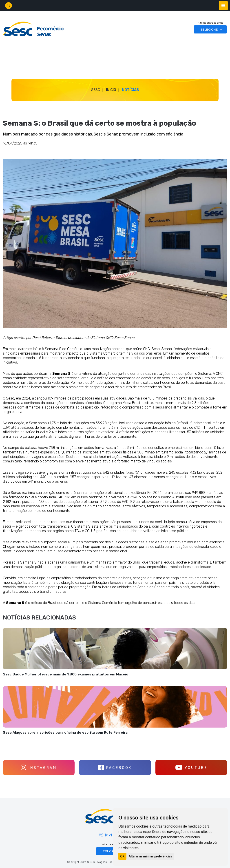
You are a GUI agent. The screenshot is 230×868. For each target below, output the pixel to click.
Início (111, 90)
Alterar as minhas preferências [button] (150, 856)
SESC (96, 90)
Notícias (130, 90)
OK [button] (123, 856)
